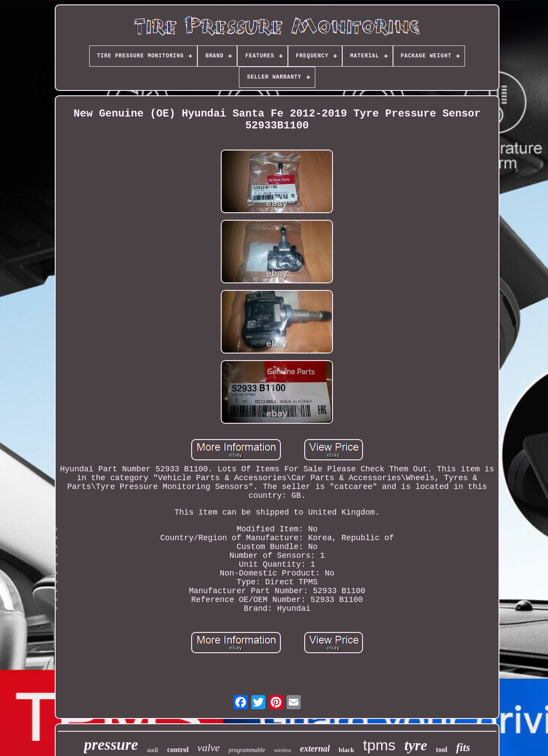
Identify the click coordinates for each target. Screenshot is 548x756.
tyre (416, 745)
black (346, 750)
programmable (247, 750)
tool (442, 750)
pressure (111, 745)
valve (209, 748)
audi (153, 750)
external (315, 748)
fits (463, 747)
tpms (379, 745)
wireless (282, 750)
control (178, 750)
